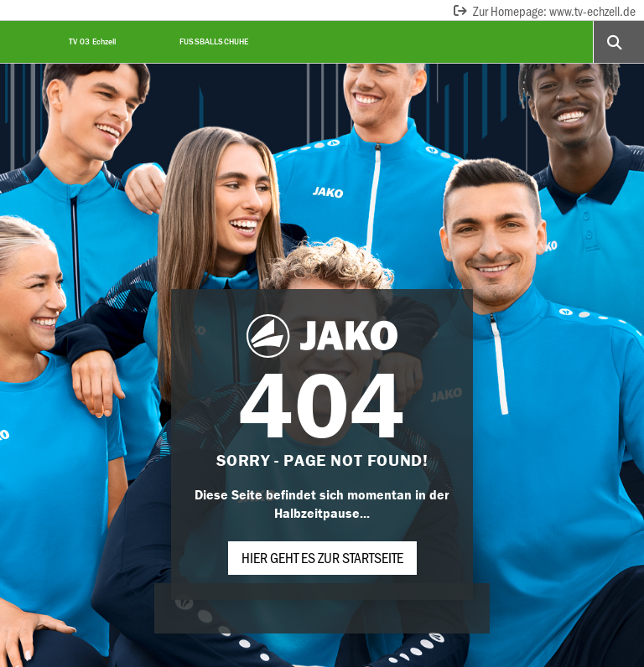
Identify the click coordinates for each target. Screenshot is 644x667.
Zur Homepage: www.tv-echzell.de (544, 10)
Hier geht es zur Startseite (322, 557)
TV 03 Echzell (92, 41)
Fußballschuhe (214, 41)
